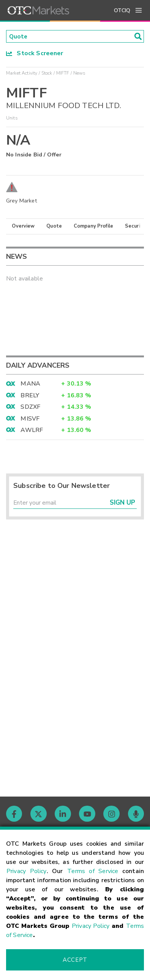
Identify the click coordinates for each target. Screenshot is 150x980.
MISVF (30, 419)
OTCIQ (122, 10)
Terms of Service (93, 871)
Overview (23, 226)
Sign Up (122, 504)
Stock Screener (35, 54)
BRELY (30, 396)
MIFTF (63, 73)
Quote (54, 226)
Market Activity (22, 73)
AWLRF (32, 430)
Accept (75, 960)
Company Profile (93, 226)
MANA (30, 384)
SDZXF (30, 407)
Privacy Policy (27, 871)
